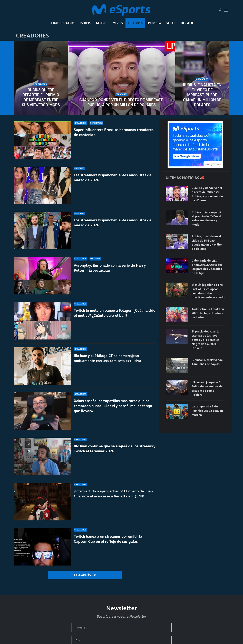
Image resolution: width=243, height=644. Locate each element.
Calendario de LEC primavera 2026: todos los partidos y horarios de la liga (207, 267)
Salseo (171, 23)
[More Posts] (85, 575)
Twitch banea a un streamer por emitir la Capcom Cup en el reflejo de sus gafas (108, 539)
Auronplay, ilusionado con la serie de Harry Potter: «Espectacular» (110, 268)
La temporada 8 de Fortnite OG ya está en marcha (207, 411)
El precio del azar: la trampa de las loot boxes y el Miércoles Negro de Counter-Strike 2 (206, 340)
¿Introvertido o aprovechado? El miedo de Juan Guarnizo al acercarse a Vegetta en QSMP (113, 494)
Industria (154, 23)
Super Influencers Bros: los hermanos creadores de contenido (114, 132)
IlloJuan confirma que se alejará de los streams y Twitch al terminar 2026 (115, 452)
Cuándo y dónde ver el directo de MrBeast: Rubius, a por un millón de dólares (122, 102)
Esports (85, 23)
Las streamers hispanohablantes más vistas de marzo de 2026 (113, 177)
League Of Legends (62, 23)
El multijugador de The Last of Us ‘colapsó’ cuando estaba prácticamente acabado (208, 291)
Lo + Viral (187, 23)
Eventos (117, 23)
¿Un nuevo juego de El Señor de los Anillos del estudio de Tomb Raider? (208, 388)
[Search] (220, 10)
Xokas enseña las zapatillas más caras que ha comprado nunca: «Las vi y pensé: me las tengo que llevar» (113, 407)
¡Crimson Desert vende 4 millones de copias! (207, 362)
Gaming (101, 23)
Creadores (135, 23)
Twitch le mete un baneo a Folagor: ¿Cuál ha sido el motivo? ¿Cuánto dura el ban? (115, 313)
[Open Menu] (226, 10)
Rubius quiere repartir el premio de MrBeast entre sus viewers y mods (41, 97)
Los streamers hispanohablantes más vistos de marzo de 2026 (113, 223)
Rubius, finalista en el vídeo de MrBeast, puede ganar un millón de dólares (202, 95)
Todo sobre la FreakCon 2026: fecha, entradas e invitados (208, 313)
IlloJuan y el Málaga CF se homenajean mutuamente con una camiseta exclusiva (108, 361)
